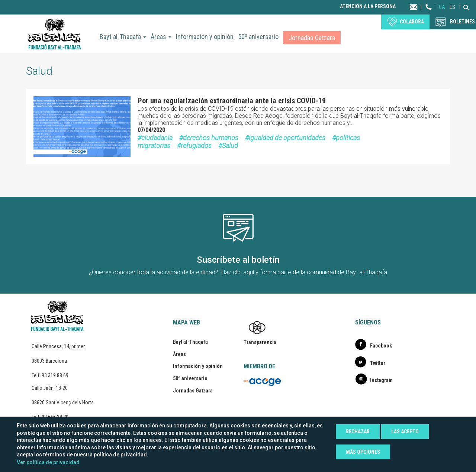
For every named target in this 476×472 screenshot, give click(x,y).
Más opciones (363, 452)
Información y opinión (205, 37)
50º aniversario (258, 37)
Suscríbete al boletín (238, 260)
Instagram (381, 380)
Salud (230, 146)
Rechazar (358, 431)
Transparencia (260, 342)
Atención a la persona (368, 7)
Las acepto (405, 431)
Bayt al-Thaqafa (123, 37)
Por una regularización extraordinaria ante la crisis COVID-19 (232, 101)
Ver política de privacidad (48, 462)
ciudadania (157, 138)
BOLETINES (462, 22)
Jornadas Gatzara (312, 38)
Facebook (381, 346)
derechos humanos (211, 138)
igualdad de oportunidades (287, 138)
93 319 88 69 (55, 375)
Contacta (421, 7)
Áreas (161, 37)
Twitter (378, 363)
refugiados (196, 146)
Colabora (412, 22)
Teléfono (429, 14)
